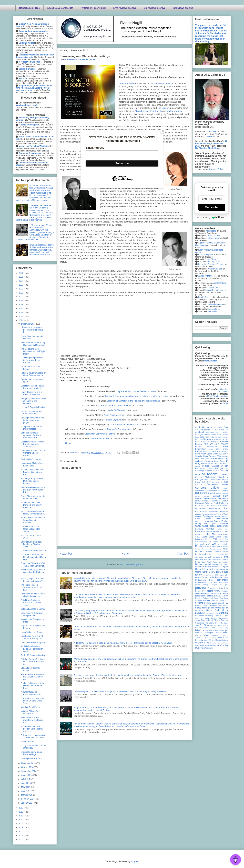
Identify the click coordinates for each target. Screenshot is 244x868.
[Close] (163, 131)
